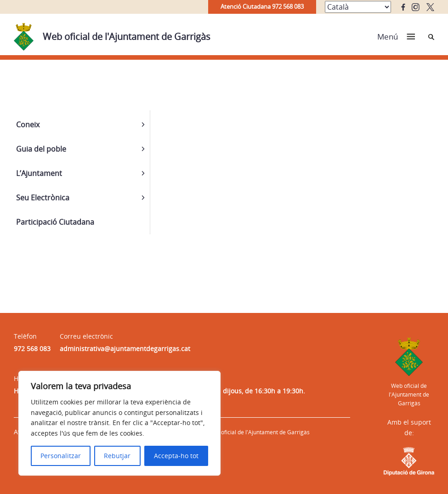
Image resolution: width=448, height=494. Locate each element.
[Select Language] (358, 7)
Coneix (28, 125)
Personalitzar (61, 456)
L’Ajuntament (39, 173)
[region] (119, 423)
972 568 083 (32, 349)
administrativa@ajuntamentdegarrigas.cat (125, 349)
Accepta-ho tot (176, 456)
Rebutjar (117, 456)
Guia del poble (41, 149)
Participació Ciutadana (55, 222)
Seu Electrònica (43, 198)
